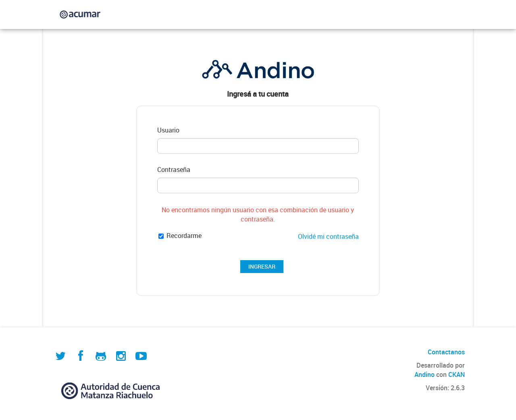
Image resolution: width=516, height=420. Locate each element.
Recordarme (180, 236)
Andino (424, 374)
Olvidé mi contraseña (328, 236)
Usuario (168, 130)
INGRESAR (262, 266)
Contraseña (174, 170)
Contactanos (446, 352)
